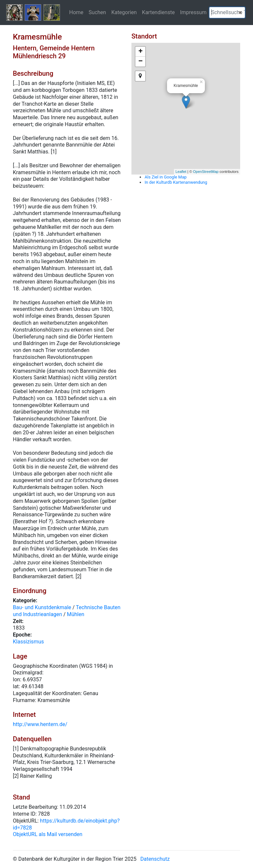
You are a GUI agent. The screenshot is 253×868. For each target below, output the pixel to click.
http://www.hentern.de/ (40, 724)
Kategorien (124, 12)
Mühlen (76, 614)
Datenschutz (155, 859)
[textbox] (227, 13)
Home (76, 12)
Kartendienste (158, 12)
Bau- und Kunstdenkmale (42, 607)
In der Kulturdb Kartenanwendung (176, 182)
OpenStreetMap (206, 172)
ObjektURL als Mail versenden (48, 834)
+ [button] (141, 52)
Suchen (97, 12)
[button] (240, 13)
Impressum (193, 12)
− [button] (141, 62)
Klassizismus (28, 642)
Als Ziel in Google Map (166, 177)
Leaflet (181, 172)
